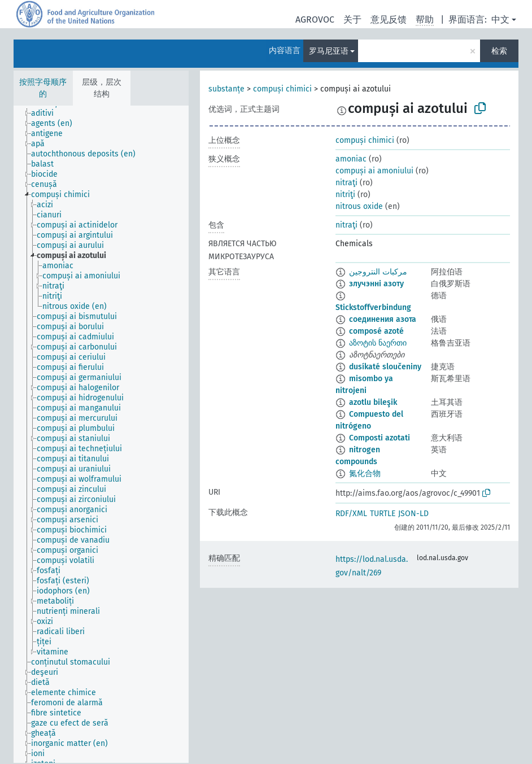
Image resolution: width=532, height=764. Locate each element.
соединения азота (383, 319)
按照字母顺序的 (43, 88)
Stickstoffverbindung (373, 307)
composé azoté (376, 331)
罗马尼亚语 (329, 51)
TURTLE (383, 514)
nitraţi (346, 183)
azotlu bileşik (373, 402)
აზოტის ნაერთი (378, 343)
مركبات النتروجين (378, 272)
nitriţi (345, 195)
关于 (352, 19)
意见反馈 (389, 19)
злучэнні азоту (376, 284)
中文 (500, 19)
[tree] (101, 434)
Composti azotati (380, 438)
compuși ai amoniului (374, 171)
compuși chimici (282, 89)
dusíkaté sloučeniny (385, 367)
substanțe (226, 89)
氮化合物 (365, 473)
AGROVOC (315, 19)
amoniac (351, 159)
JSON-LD (413, 514)
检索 (499, 51)
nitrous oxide (359, 206)
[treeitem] (47, 113)
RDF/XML (351, 514)
